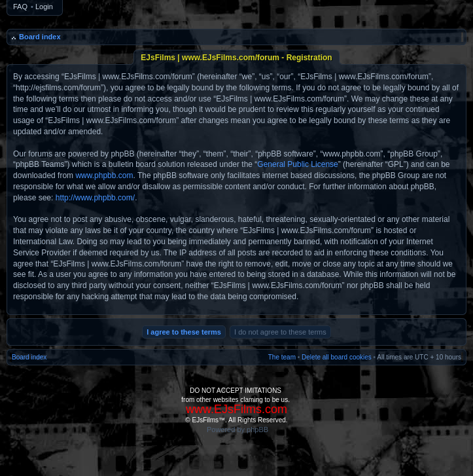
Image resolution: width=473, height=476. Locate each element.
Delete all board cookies (337, 357)
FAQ (20, 7)
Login (44, 7)
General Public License (297, 164)
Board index (40, 37)
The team (282, 357)
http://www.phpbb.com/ (95, 198)
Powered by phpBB (237, 430)
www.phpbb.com (104, 175)
